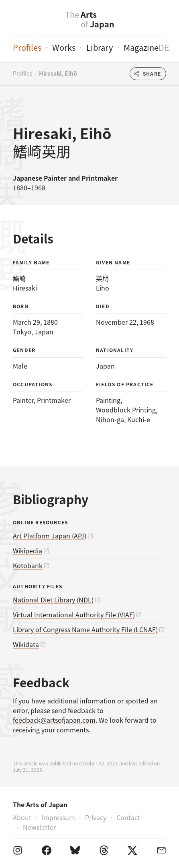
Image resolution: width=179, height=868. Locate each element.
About (22, 817)
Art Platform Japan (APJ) (50, 536)
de (164, 47)
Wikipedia (27, 550)
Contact (128, 817)
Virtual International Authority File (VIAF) (74, 614)
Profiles (27, 47)
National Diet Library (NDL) (53, 600)
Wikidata (26, 644)
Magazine (141, 47)
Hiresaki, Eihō (58, 73)
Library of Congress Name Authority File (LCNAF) (85, 629)
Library (100, 47)
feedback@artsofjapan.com (54, 720)
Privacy (96, 817)
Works (64, 47)
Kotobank (28, 565)
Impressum (58, 817)
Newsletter (39, 827)
